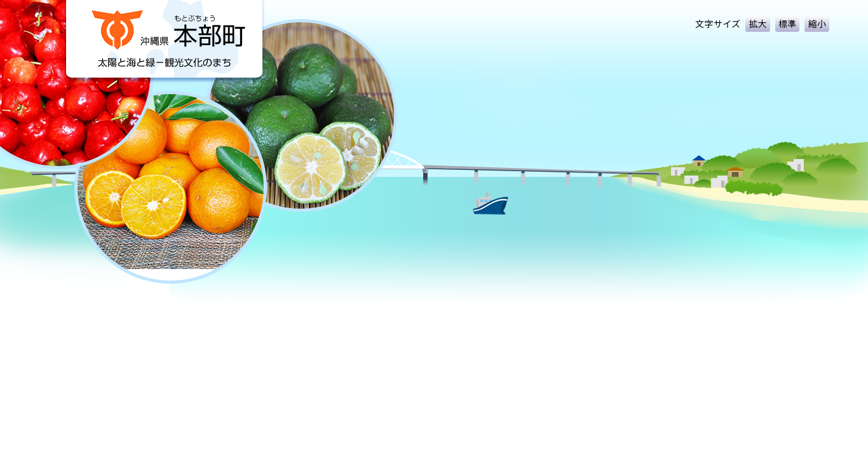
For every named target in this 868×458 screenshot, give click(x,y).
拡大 (758, 24)
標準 (788, 24)
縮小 (817, 24)
